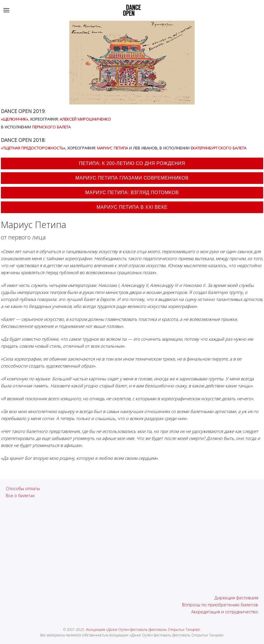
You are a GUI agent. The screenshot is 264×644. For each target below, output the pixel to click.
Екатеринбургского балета (218, 148)
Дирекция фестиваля (236, 598)
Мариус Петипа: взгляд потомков (132, 193)
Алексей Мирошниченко (85, 119)
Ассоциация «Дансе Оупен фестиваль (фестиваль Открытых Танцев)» (143, 630)
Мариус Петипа (112, 148)
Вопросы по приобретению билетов (220, 605)
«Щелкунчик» (14, 119)
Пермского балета (51, 127)
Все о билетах (20, 495)
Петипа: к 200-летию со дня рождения (132, 163)
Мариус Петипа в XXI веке (132, 207)
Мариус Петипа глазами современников (132, 178)
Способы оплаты (23, 488)
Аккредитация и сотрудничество (225, 612)
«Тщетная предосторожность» (33, 148)
